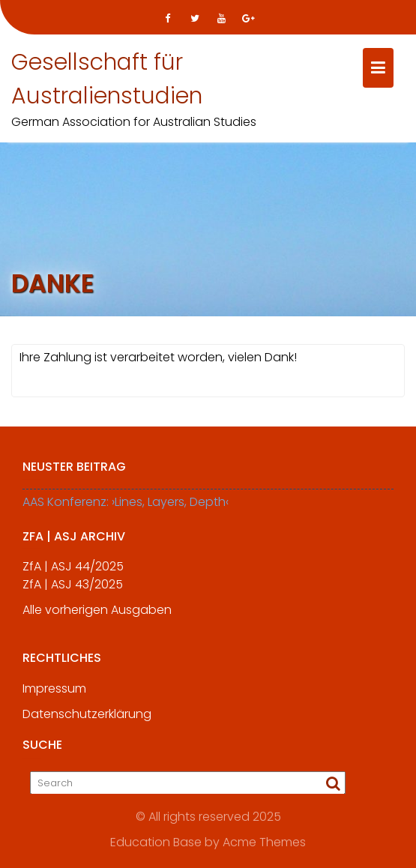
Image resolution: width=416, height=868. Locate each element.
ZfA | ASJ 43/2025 (73, 587)
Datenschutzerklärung (87, 720)
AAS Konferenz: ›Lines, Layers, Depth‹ (126, 503)
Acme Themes (264, 841)
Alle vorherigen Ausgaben (97, 612)
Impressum (54, 694)
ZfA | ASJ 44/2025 (73, 569)
